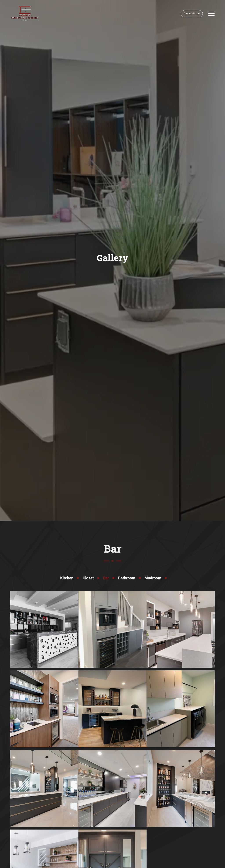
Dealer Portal (192, 14)
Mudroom (153, 578)
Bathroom (127, 578)
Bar (106, 578)
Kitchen (67, 578)
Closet (88, 578)
